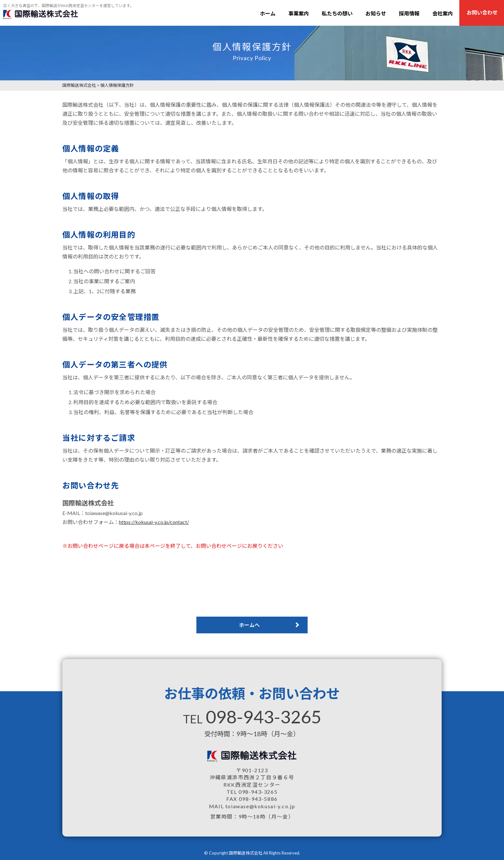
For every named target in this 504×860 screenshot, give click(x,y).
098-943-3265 (264, 717)
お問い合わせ (482, 12)
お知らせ (376, 13)
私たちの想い (337, 13)
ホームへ (249, 625)
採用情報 (409, 13)
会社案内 (443, 13)
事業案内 (299, 13)
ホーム (268, 13)
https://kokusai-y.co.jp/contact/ (154, 522)
